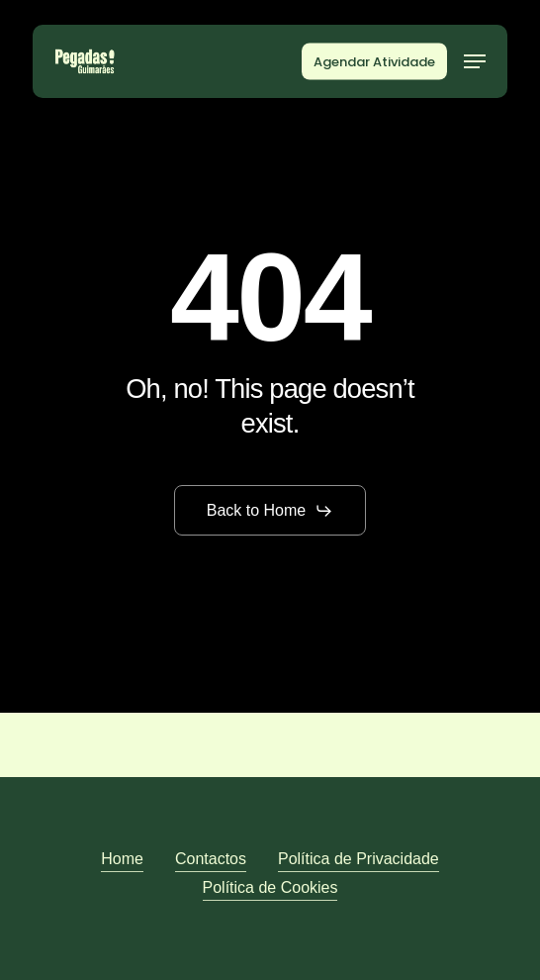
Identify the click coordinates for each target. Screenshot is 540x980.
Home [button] (122, 859)
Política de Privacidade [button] (359, 859)
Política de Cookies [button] (270, 887)
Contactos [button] (211, 859)
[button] (475, 61)
